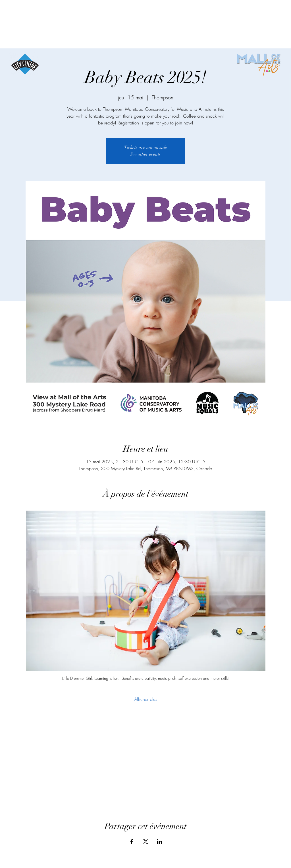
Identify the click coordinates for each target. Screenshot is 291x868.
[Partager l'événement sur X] (146, 842)
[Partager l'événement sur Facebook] (132, 842)
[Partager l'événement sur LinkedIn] (160, 842)
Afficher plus (146, 699)
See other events (145, 154)
